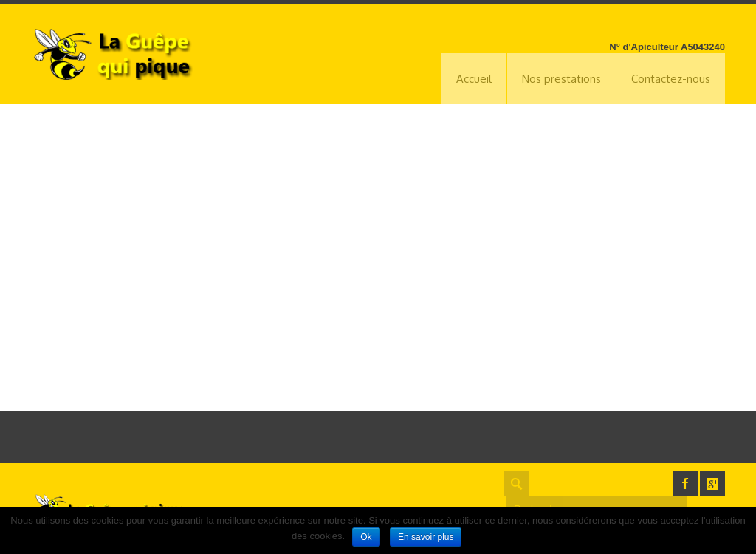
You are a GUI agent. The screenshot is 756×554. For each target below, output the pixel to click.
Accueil (474, 79)
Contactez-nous (671, 79)
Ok (366, 537)
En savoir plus (426, 537)
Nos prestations (561, 79)
